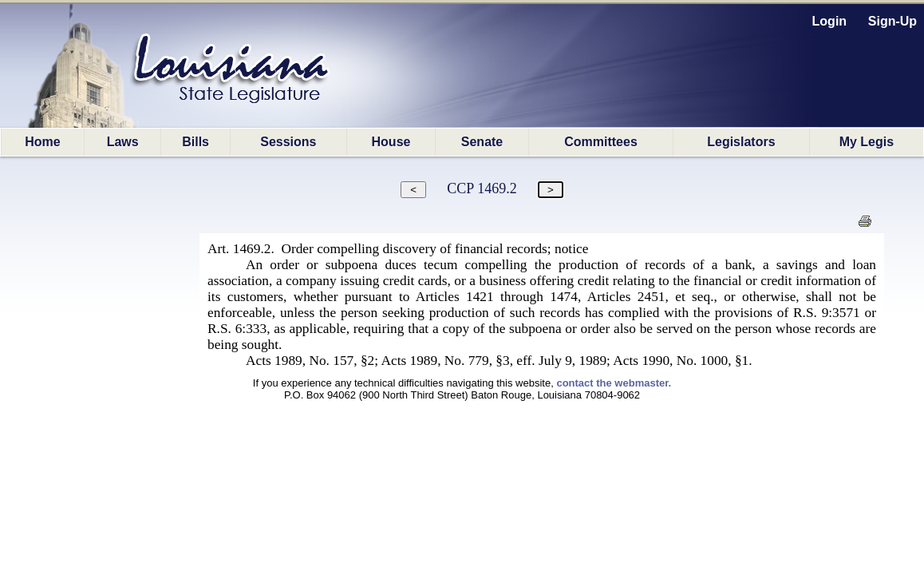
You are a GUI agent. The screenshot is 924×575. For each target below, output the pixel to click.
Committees (601, 142)
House (391, 142)
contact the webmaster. (614, 383)
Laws (123, 142)
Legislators (741, 142)
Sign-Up (892, 21)
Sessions (288, 142)
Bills (195, 142)
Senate (482, 142)
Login (830, 21)
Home (42, 142)
